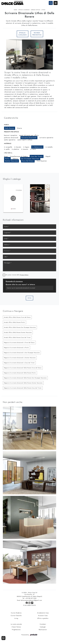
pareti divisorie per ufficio (29, 136)
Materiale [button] (8, 144)
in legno (26, 148)
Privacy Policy (24, 276)
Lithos (43, 10)
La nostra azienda (16, 625)
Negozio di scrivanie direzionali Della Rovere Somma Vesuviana (23, 384)
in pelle (7, 150)
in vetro (33, 150)
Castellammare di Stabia (19, 157)
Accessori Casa (43, 616)
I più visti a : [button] (8, 154)
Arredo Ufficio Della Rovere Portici (15, 323)
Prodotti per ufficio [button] (11, 132)
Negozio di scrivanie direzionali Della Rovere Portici (20, 374)
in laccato (18, 148)
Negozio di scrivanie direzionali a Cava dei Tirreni (19, 364)
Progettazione (16, 630)
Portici (7, 159)
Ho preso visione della (17, 276)
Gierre (20, 129)
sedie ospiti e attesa (25, 140)
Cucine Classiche (16, 616)
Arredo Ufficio (36, 10)
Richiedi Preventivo (37, 34)
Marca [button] (7, 125)
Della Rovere (10, 129)
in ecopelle (8, 148)
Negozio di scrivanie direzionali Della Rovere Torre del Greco (23, 369)
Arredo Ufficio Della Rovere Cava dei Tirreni (17, 338)
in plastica (15, 150)
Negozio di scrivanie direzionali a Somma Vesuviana (20, 358)
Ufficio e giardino (24, 10)
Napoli (48, 157)
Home (15, 10)
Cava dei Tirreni (37, 157)
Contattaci (43, 625)
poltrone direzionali (11, 138)
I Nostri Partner (16, 628)
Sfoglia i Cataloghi (23, 34)
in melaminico (37, 148)
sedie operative (10, 140)
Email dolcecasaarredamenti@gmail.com (29, 601)
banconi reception (11, 136)
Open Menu (56, 3)
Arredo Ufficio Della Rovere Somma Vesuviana (18, 333)
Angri (6, 157)
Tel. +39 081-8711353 (29, 599)
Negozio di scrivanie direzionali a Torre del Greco (19, 343)
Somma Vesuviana (11, 162)
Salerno (15, 159)
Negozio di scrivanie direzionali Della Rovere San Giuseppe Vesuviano (25, 379)
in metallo (49, 148)
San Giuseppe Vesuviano (30, 159)
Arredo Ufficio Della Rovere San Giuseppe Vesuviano (20, 328)
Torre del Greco (28, 162)
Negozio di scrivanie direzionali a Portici (16, 348)
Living (16, 619)
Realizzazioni (43, 630)
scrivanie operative (46, 138)
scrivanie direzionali (29, 138)
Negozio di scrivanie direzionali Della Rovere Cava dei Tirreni (23, 389)
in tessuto (25, 150)
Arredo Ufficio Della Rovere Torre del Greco (17, 318)
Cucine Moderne (16, 614)
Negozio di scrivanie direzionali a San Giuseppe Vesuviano (22, 353)
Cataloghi (43, 628)
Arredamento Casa (43, 614)
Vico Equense (42, 162)
